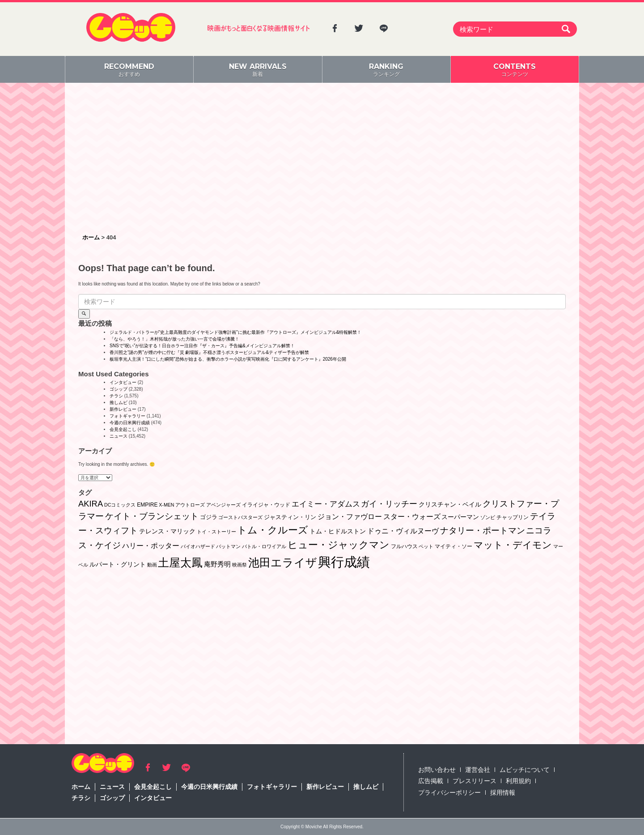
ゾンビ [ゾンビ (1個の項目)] (488, 517)
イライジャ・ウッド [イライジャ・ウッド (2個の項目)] (266, 505)
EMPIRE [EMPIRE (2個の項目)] (147, 505)
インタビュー (123, 382)
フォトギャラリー (127, 416)
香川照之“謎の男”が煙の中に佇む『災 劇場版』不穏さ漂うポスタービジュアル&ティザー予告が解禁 (209, 352)
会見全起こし (123, 429)
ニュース (119, 436)
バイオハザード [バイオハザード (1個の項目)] (198, 546)
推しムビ (119, 403)
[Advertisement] (322, 159)
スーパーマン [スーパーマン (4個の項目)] (460, 517)
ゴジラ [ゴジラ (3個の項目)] (209, 517)
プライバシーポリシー (449, 792)
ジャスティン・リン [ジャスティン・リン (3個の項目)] (290, 517)
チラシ (116, 396)
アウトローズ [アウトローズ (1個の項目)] (190, 505)
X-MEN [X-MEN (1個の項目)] (166, 505)
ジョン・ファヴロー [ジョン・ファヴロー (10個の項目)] (350, 516)
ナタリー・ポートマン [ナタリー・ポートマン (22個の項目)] (483, 530)
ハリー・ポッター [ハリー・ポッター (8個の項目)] (151, 546)
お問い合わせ (437, 770)
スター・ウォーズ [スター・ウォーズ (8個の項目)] (412, 517)
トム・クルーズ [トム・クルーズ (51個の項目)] (273, 530)
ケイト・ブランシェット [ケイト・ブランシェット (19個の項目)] (152, 516)
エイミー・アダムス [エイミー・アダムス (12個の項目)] (326, 504)
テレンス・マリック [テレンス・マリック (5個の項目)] (167, 531)
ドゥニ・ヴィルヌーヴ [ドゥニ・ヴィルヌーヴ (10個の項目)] (403, 531)
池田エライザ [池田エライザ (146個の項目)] (283, 562)
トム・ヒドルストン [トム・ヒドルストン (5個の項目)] (338, 531)
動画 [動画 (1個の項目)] (152, 565)
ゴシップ (119, 389)
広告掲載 (431, 781)
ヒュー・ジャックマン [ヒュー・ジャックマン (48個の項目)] (339, 545)
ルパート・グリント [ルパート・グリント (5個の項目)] (118, 564)
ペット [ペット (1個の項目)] (426, 546)
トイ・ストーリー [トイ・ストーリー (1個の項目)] (216, 532)
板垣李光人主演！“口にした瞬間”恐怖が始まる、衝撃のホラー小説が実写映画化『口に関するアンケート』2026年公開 (228, 359)
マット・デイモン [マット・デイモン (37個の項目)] (513, 545)
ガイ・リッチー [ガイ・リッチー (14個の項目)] (389, 504)
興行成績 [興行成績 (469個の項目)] (344, 562)
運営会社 (478, 770)
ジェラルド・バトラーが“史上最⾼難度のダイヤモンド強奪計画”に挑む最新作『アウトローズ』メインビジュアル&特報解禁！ (235, 332)
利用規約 (518, 781)
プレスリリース (475, 781)
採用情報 (503, 792)
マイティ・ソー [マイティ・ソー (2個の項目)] (453, 546)
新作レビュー (123, 409)
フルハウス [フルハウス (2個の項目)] (404, 546)
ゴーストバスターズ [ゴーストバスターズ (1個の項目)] (240, 517)
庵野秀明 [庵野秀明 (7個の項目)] (217, 564)
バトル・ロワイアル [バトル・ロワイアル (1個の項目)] (264, 546)
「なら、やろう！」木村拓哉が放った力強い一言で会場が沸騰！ (174, 339)
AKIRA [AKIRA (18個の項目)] (91, 504)
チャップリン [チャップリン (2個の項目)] (513, 517)
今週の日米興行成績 (130, 423)
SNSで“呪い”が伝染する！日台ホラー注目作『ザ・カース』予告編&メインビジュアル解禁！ (202, 346)
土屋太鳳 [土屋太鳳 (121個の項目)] (180, 563)
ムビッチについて (525, 770)
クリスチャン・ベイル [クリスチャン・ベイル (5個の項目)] (450, 504)
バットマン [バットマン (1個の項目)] (228, 546)
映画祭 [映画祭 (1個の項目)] (239, 565)
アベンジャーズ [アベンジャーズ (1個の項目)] (223, 505)
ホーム (81, 787)
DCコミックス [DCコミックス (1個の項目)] (120, 505)
